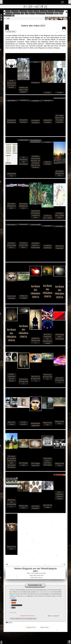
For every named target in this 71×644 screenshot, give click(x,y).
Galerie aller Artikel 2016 (36, 575)
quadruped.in (50, 13)
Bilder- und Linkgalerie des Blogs (36, 573)
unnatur (30, 11)
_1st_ (22, 13)
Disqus (14, 603)
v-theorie (36, 11)
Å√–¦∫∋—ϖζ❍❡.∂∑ (36, 7)
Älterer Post (45, 627)
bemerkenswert (59, 11)
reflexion (32, 13)
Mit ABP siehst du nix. (30, 616)
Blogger (14, 600)
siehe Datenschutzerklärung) (43, 592)
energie (56, 13)
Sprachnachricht (17, 605)
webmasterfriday (40, 13)
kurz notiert (15, 11)
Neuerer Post (30, 627)
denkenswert (43, 11)
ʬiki (1, 2)
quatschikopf (8, 15)
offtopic (8, 11)
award (27, 13)
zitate (61, 13)
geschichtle (17, 13)
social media (9, 13)
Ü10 (13, 15)
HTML (13, 608)
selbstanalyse (23, 11)
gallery (10, 623)
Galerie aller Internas (36, 577)
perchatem (51, 11)
